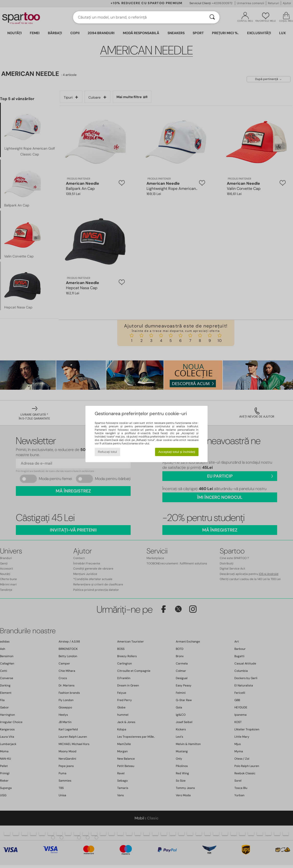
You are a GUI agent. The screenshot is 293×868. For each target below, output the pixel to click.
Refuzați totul (107, 452)
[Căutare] (212, 17)
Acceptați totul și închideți (177, 452)
